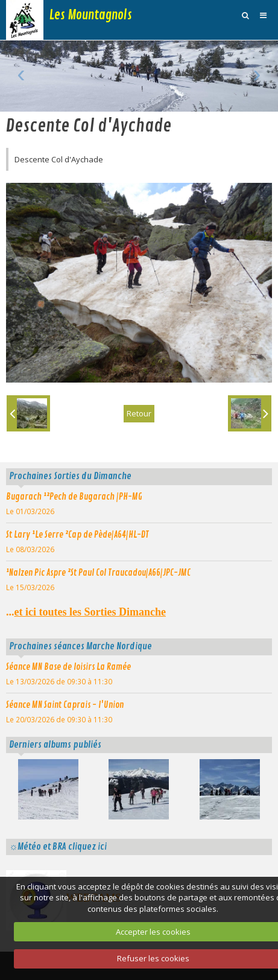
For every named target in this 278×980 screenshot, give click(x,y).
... (86, 612)
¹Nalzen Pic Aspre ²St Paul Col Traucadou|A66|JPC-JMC (98, 573)
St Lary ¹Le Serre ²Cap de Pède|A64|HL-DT (77, 535)
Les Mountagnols (91, 15)
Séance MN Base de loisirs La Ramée (68, 667)
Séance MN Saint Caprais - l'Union (65, 705)
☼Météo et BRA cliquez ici (58, 847)
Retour (139, 413)
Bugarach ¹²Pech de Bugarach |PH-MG (74, 497)
